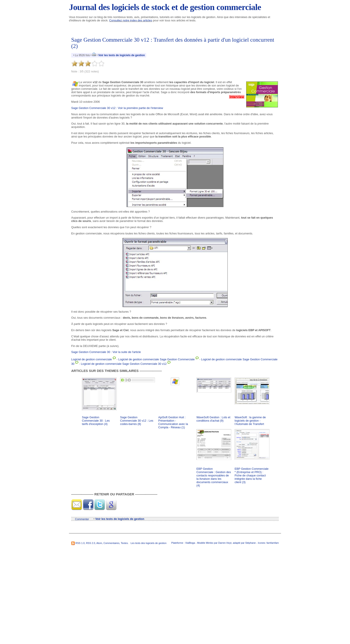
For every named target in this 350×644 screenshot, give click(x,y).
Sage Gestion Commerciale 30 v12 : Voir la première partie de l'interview (117, 108)
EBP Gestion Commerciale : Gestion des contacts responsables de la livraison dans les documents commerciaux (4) (214, 477)
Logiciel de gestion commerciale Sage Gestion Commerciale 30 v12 (124, 364)
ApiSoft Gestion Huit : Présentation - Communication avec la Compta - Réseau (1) (173, 422)
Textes (124, 543)
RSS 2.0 (91, 543)
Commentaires (111, 543)
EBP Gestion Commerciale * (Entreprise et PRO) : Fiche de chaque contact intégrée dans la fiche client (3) (252, 475)
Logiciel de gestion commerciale (92, 359)
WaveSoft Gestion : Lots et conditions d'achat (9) (213, 419)
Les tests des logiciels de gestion (149, 543)
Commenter (82, 519)
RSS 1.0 (80, 543)
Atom (99, 543)
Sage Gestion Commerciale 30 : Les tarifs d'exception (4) (96, 421)
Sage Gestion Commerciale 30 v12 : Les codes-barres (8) (137, 421)
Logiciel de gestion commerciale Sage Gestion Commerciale (156, 359)
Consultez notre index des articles (131, 20)
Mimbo (209, 543)
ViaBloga (190, 543)
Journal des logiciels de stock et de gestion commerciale (165, 7)
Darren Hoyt (225, 543)
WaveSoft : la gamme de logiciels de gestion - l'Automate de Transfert (250, 421)
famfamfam (273, 543)
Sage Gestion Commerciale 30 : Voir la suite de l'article (106, 352)
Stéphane (251, 543)
